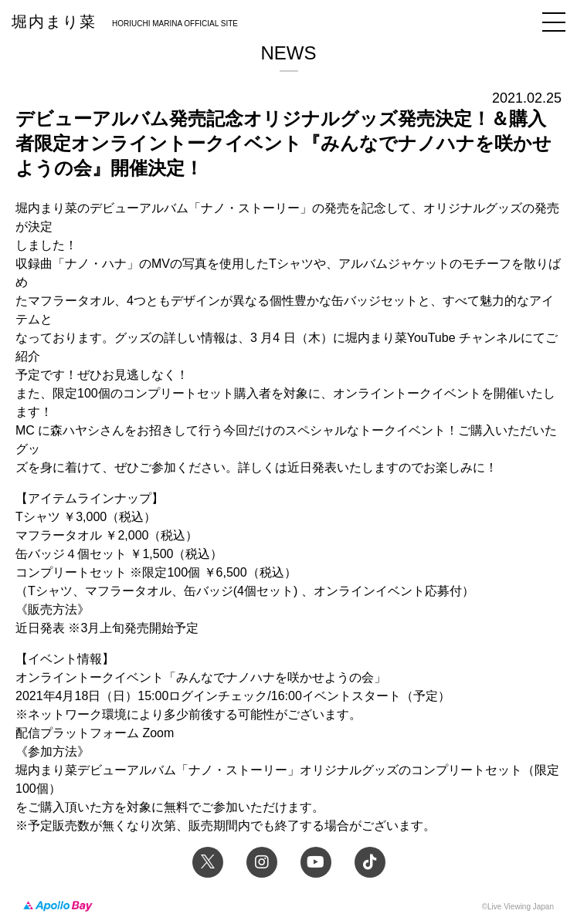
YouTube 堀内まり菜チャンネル (316, 862)
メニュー (554, 22)
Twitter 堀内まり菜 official (208, 862)
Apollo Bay (58, 907)
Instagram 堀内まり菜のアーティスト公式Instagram (262, 862)
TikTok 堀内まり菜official (370, 862)
